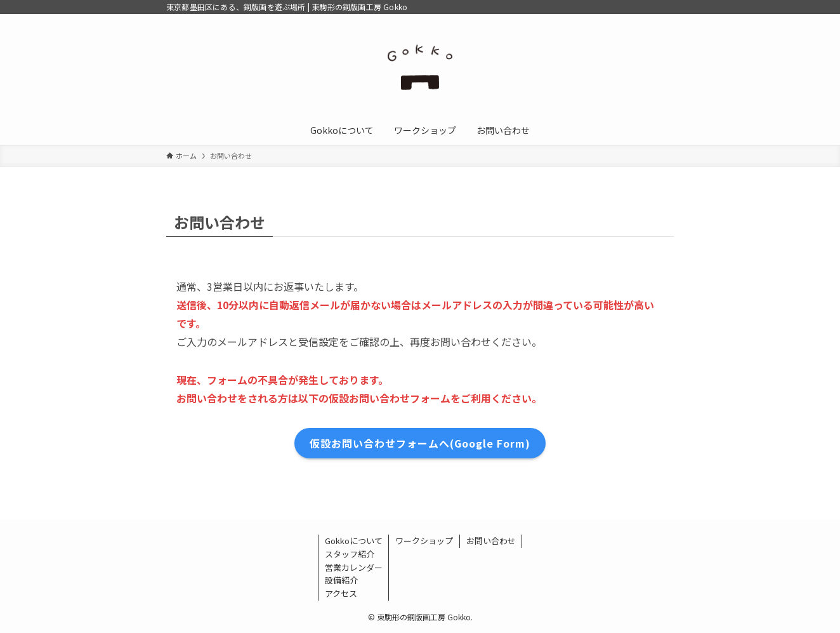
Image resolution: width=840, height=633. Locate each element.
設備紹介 (341, 580)
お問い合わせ (491, 541)
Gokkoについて (354, 541)
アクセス (341, 593)
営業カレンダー (354, 567)
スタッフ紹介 (350, 554)
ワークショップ (424, 541)
